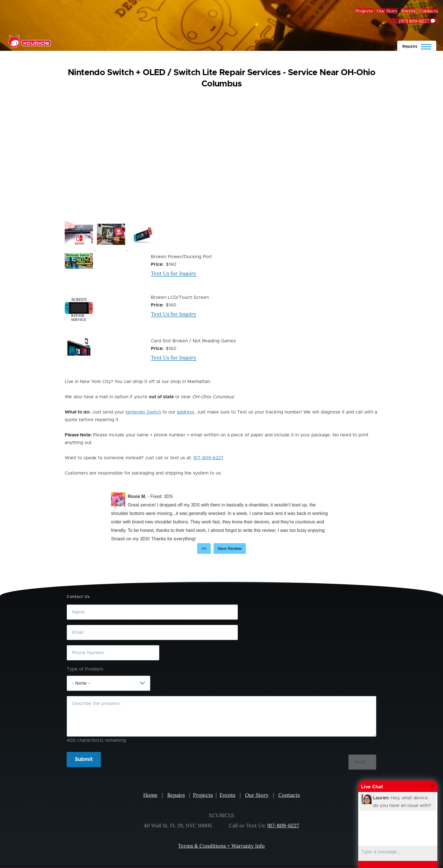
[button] (79, 231)
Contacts (429, 11)
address (185, 412)
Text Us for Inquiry (174, 273)
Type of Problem (85, 669)
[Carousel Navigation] (221, 549)
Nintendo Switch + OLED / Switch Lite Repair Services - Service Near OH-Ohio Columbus (221, 78)
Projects (364, 11)
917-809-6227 (208, 458)
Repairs (176, 795)
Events (408, 11)
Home (150, 795)
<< (204, 548)
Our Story (387, 11)
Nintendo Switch (143, 412)
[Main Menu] (417, 46)
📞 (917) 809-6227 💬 (414, 21)
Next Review (230, 548)
